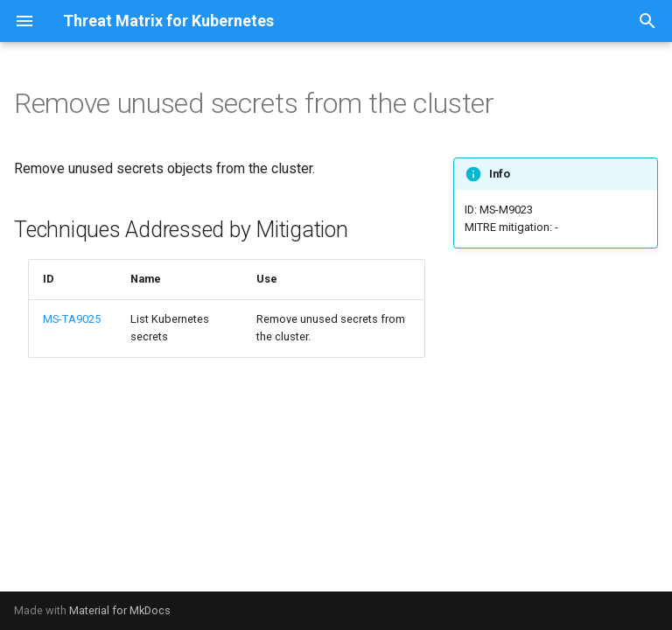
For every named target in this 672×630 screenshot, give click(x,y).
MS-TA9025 (72, 319)
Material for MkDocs (120, 610)
